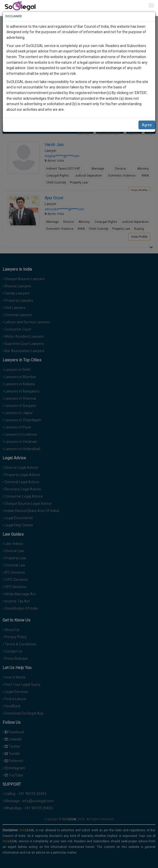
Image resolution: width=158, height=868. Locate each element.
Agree (147, 125)
